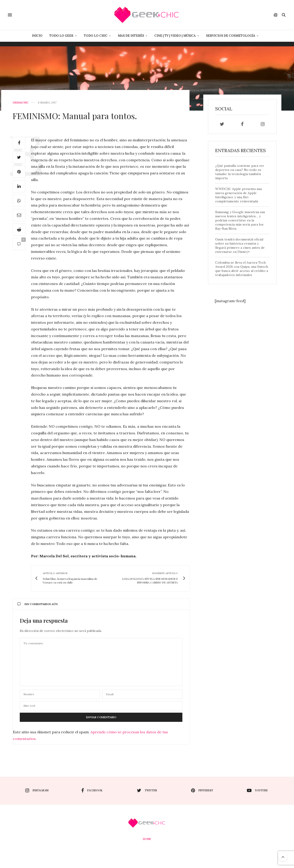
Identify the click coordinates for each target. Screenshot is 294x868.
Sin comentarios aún (38, 604)
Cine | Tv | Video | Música (175, 36)
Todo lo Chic (96, 36)
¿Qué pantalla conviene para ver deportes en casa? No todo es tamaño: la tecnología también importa (240, 172)
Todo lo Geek (61, 36)
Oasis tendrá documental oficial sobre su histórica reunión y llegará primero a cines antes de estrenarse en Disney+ (240, 246)
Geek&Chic (21, 103)
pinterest (202, 790)
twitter (147, 790)
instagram (37, 790)
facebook (92, 790)
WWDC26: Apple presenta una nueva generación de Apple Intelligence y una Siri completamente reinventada (239, 195)
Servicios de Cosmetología (231, 36)
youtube (257, 790)
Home (147, 839)
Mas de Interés (131, 36)
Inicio (37, 36)
